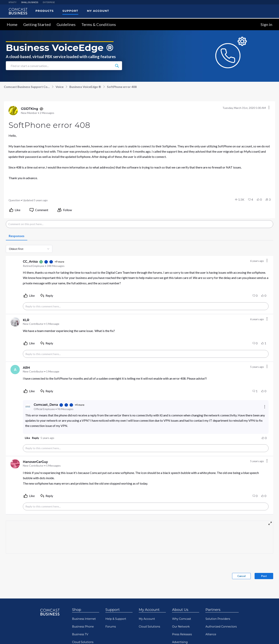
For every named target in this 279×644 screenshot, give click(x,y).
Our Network (181, 627)
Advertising (180, 642)
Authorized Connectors (221, 627)
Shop (77, 610)
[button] (240, 199)
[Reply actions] (265, 407)
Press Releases (182, 634)
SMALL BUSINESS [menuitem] (30, 2)
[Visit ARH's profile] (15, 370)
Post (264, 576)
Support (113, 610)
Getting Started (37, 24)
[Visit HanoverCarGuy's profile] (15, 464)
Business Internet (84, 619)
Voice (60, 87)
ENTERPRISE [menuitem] (49, 2)
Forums (111, 627)
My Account (149, 610)
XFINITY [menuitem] (12, 2)
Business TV (80, 634)
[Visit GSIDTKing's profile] (13, 111)
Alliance (211, 634)
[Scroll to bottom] (270, 635)
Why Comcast (182, 619)
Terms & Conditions (99, 24)
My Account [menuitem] (98, 11)
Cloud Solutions (83, 642)
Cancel (242, 576)
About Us (180, 610)
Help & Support (116, 619)
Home (12, 24)
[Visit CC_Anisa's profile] (15, 264)
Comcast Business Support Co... (27, 87)
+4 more (79, 405)
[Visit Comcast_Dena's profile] (28, 407)
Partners (213, 610)
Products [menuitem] (45, 11)
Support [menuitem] (70, 11)
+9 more (59, 262)
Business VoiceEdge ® (85, 87)
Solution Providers (218, 619)
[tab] (17, 236)
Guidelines (66, 24)
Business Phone (83, 627)
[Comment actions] (267, 261)
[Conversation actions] (269, 108)
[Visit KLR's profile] (15, 322)
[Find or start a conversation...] (117, 66)
